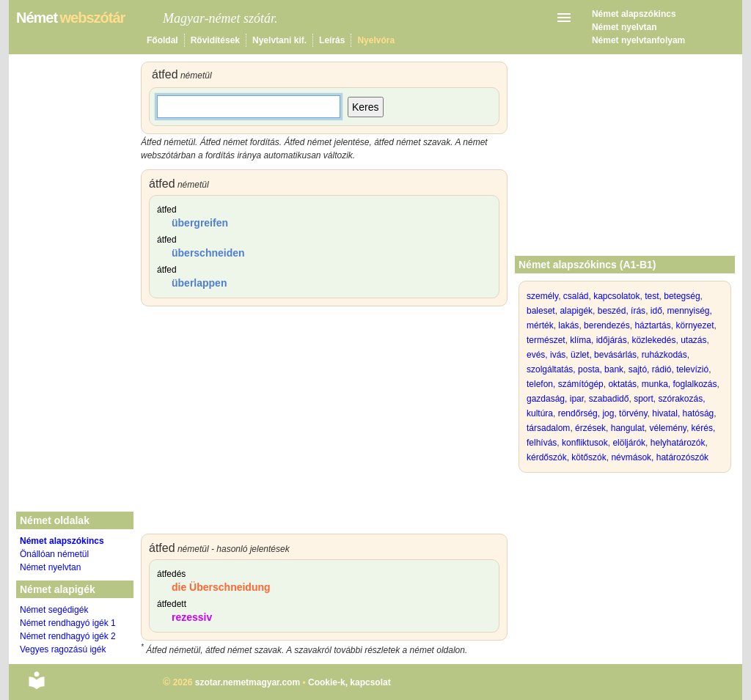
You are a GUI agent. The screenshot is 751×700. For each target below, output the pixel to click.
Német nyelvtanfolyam (638, 40)
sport (644, 399)
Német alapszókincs (634, 14)
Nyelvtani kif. (279, 40)
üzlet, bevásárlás (604, 355)
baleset (541, 311)
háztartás (652, 325)
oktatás (622, 384)
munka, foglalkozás (679, 384)
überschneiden (208, 253)
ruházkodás (664, 355)
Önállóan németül (54, 554)
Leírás (332, 40)
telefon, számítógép (565, 384)
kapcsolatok (616, 296)
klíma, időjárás (598, 340)
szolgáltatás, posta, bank (575, 369)
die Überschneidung (221, 587)
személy (542, 296)
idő (656, 311)
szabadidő (609, 399)
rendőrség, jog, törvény (603, 413)
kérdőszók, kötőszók (567, 457)
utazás (693, 340)
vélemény (667, 428)
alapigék (576, 311)
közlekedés (653, 340)
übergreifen (200, 223)
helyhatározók (678, 443)
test (652, 296)
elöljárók (629, 443)
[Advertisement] (324, 424)
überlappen (199, 283)
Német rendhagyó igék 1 (68, 623)
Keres (366, 107)
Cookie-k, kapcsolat (349, 682)
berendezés (607, 325)
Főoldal (162, 40)
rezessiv (192, 617)
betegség (682, 296)
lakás (568, 325)
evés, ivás (546, 355)
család (576, 296)
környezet (695, 325)
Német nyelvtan (624, 27)
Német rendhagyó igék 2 (68, 636)
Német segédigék (54, 610)
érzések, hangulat (610, 428)
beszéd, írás (622, 311)
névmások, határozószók (660, 457)
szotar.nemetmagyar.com (248, 682)
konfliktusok (585, 443)
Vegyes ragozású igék (63, 649)
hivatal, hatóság (683, 413)
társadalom (548, 428)
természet (546, 340)
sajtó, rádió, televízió (668, 369)
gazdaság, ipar (555, 399)
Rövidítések (215, 40)
